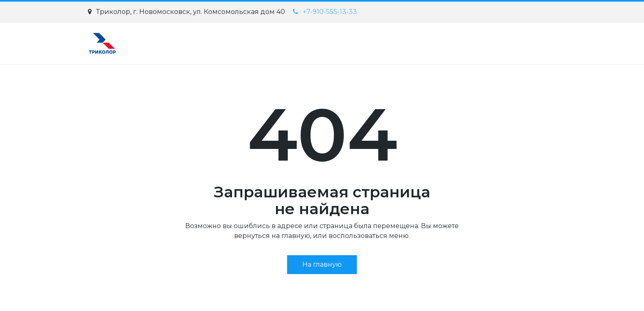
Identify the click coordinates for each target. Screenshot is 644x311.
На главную (322, 264)
